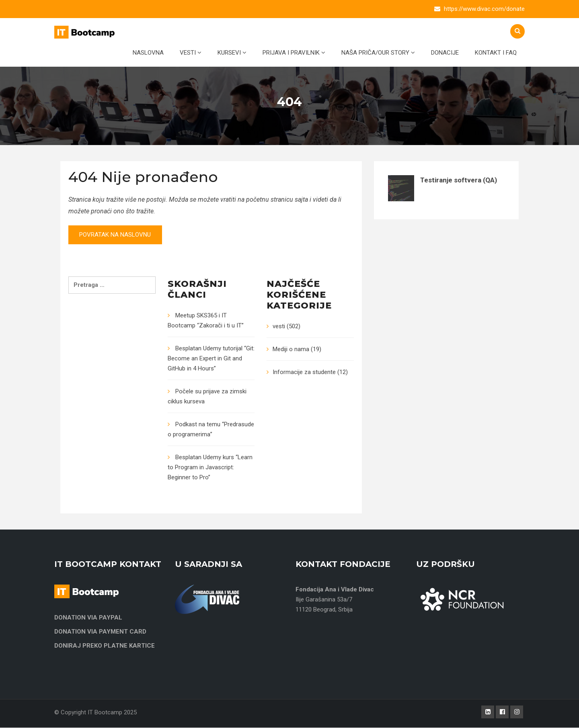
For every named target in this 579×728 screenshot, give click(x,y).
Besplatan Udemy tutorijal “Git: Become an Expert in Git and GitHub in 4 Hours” (211, 359)
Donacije (445, 53)
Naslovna (148, 53)
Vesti (191, 53)
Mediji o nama (291, 350)
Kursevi (232, 53)
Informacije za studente (304, 372)
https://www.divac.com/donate (484, 9)
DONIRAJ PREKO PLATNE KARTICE (105, 646)
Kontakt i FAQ (496, 53)
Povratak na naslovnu (117, 235)
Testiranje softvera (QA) (459, 180)
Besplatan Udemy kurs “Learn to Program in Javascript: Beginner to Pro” (210, 468)
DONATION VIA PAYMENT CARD (100, 632)
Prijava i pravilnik (294, 53)
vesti (279, 327)
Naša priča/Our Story (378, 53)
